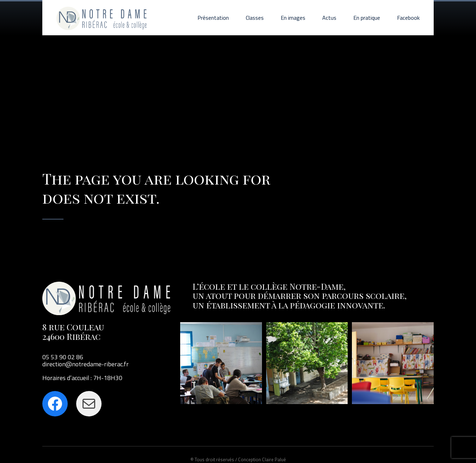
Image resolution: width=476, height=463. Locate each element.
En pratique (367, 18)
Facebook (408, 18)
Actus (329, 18)
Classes (255, 18)
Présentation (213, 18)
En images (293, 18)
